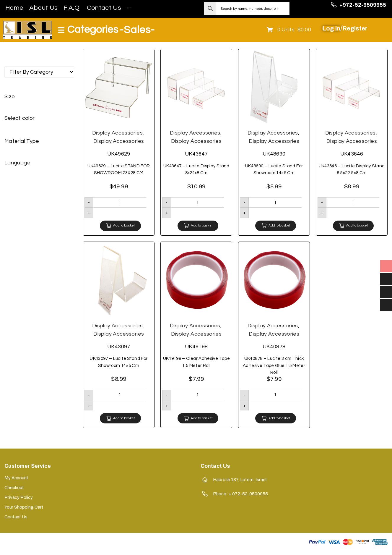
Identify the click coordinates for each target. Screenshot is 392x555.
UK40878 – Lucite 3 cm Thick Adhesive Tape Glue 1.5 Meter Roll (274, 365)
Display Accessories (117, 133)
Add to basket (124, 225)
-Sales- (137, 30)
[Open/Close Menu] (88, 30)
